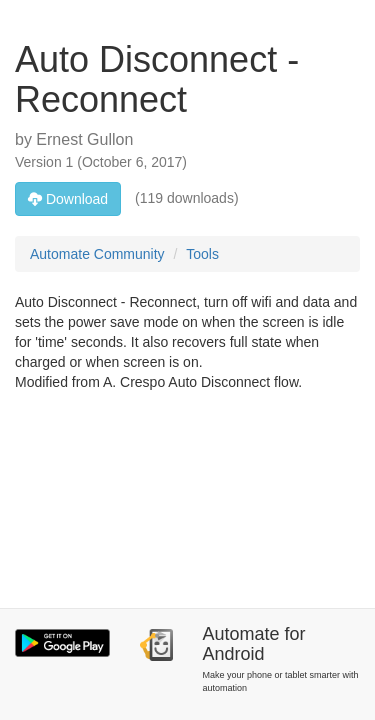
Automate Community (97, 254)
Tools (202, 254)
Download (68, 199)
